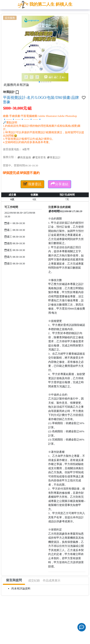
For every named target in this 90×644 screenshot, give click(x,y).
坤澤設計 (9, 92)
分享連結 (60, 184)
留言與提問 (14, 580)
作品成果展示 (52, 581)
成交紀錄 (34, 581)
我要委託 (32, 184)
